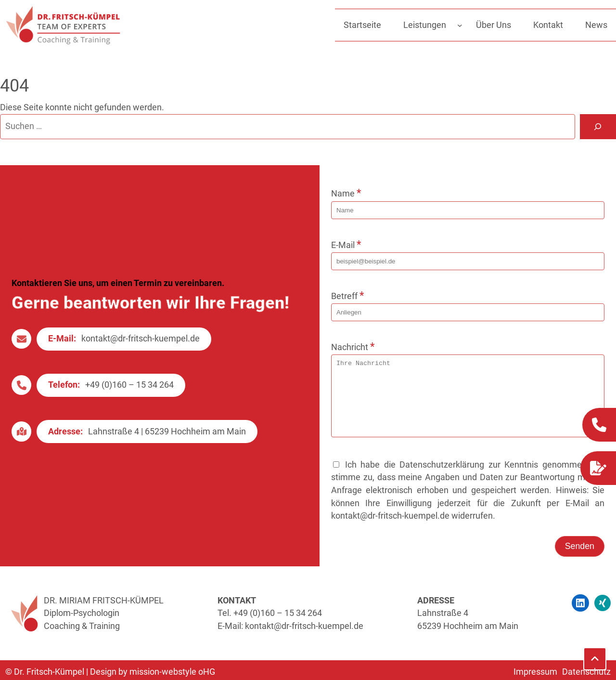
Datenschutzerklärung (442, 479)
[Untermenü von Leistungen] (460, 25)
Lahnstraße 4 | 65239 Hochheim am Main (167, 439)
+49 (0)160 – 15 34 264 (129, 392)
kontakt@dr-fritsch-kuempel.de (141, 346)
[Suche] (598, 127)
